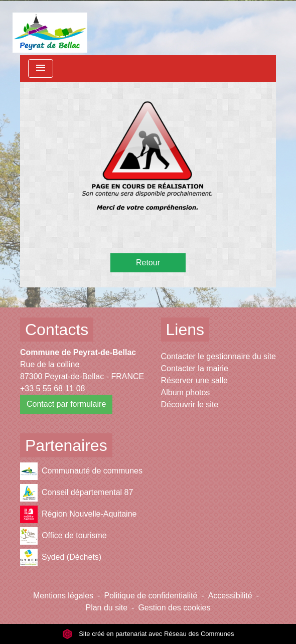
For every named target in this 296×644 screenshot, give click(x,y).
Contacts (57, 330)
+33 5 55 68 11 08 (52, 388)
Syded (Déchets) (61, 557)
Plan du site (106, 608)
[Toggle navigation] (41, 68)
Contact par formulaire (66, 404)
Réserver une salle (194, 380)
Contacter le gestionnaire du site (218, 356)
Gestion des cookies (174, 608)
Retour (148, 263)
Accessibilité (230, 596)
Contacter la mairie (195, 368)
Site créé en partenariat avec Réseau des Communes (148, 634)
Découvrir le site (190, 405)
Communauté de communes (81, 471)
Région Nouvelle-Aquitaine (78, 514)
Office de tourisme (63, 536)
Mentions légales (63, 596)
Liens (185, 330)
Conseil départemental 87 (77, 493)
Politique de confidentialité (151, 596)
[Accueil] (50, 28)
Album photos (186, 392)
